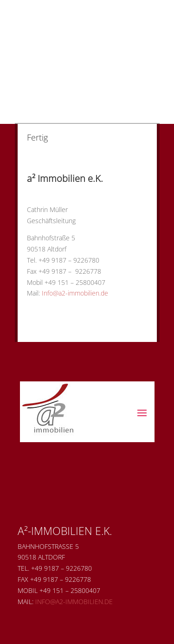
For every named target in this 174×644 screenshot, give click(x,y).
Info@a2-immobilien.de (75, 293)
